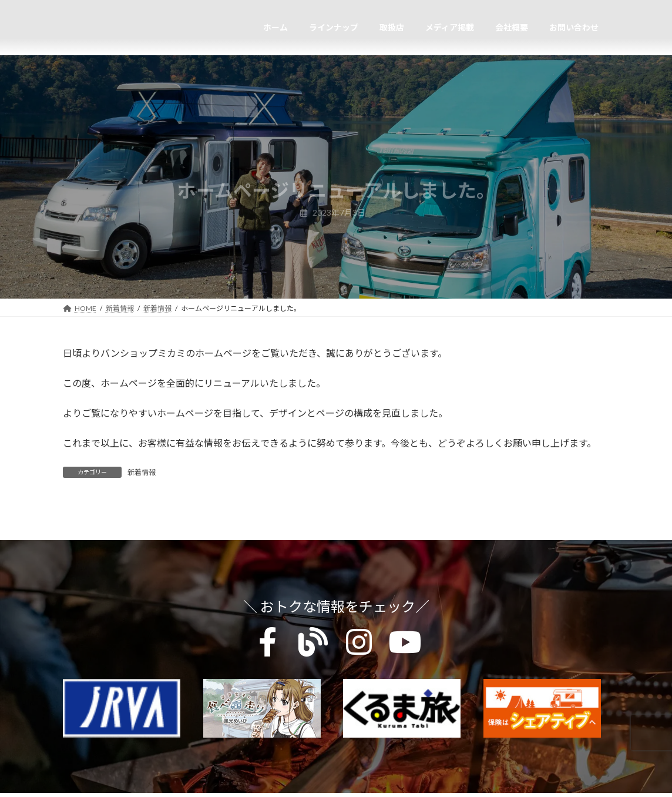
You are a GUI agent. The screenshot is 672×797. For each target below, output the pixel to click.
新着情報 (142, 472)
